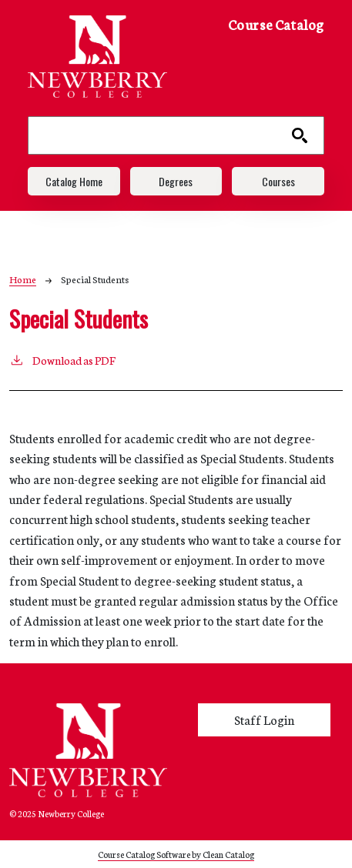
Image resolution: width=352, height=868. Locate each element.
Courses (278, 181)
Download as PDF (62, 359)
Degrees (176, 181)
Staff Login (264, 719)
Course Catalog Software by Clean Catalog (176, 854)
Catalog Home (74, 181)
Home (23, 279)
